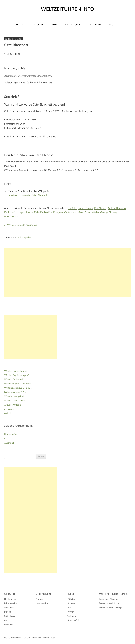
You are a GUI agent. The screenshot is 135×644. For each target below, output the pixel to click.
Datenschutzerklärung (109, 603)
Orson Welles (92, 212)
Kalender (95, 25)
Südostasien (10, 616)
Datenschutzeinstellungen (111, 608)
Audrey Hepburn (117, 208)
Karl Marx (78, 212)
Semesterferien (74, 620)
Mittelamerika (11, 603)
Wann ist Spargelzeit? (15, 396)
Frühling (71, 599)
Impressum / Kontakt (109, 599)
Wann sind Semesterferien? (18, 384)
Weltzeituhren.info (114, 594)
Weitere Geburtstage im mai (22, 225)
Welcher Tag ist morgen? (17, 375)
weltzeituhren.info (13, 638)
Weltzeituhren (74, 25)
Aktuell (8, 413)
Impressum (36, 638)
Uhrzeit (19, 25)
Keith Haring (11, 212)
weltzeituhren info (67, 9)
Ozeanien (9, 624)
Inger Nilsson (26, 212)
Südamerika (10, 608)
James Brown (86, 208)
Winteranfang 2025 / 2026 (18, 388)
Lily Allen (72, 208)
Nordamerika (11, 434)
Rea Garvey (100, 208)
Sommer (71, 603)
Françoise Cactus (62, 212)
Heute (54, 25)
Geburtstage (14, 39)
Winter (71, 612)
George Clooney (109, 212)
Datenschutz (49, 638)
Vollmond (72, 616)
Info (111, 25)
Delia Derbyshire (43, 212)
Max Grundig (11, 217)
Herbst (71, 608)
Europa (8, 439)
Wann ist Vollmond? (14, 380)
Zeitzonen (37, 25)
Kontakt (26, 638)
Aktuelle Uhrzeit (12, 405)
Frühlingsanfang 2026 (15, 392)
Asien (7, 620)
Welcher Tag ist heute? (16, 371)
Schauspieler (24, 238)
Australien (9, 443)
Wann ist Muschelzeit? (15, 401)
